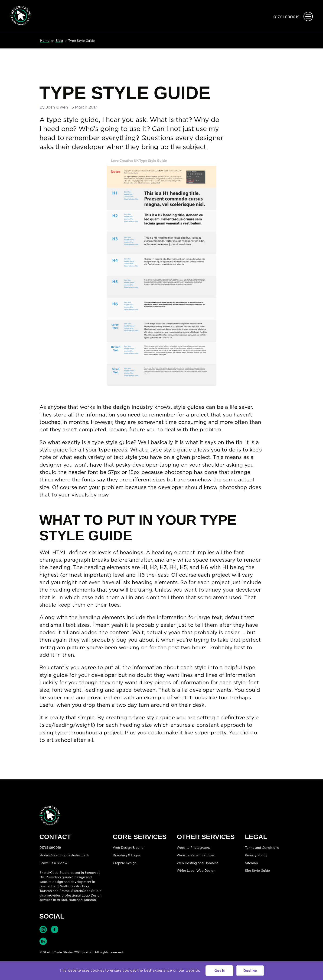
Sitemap (251, 863)
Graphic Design (125, 863)
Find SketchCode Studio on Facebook (55, 929)
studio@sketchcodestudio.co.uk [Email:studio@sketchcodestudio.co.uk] (64, 855)
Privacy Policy (256, 855)
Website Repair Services (196, 855)
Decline (250, 971)
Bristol (62, 900)
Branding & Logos (127, 855)
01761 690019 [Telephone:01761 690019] (286, 17)
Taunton (46, 891)
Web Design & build (128, 848)
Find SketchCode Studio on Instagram (43, 929)
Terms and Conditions (262, 848)
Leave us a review (53, 863)
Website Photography (194, 848)
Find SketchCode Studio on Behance (43, 941)
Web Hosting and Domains (197, 863)
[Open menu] (308, 16)
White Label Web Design (196, 871)
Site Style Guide (257, 871)
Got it (219, 971)
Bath (55, 886)
